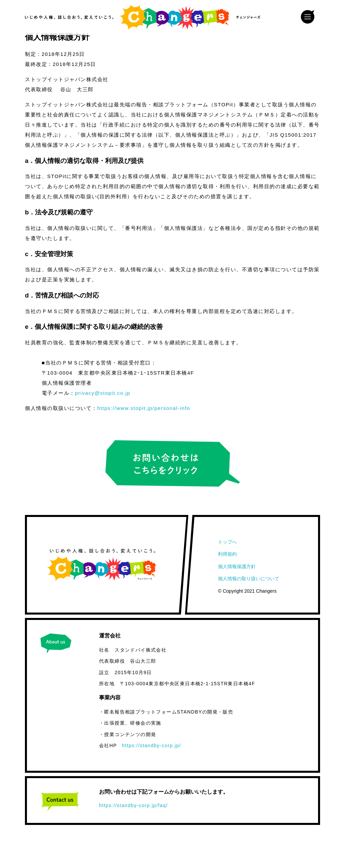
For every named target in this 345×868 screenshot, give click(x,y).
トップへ (227, 542)
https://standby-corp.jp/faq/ (133, 805)
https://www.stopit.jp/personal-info (144, 408)
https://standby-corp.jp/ (151, 745)
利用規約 (227, 554)
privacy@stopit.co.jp (103, 393)
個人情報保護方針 (237, 566)
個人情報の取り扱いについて (249, 579)
